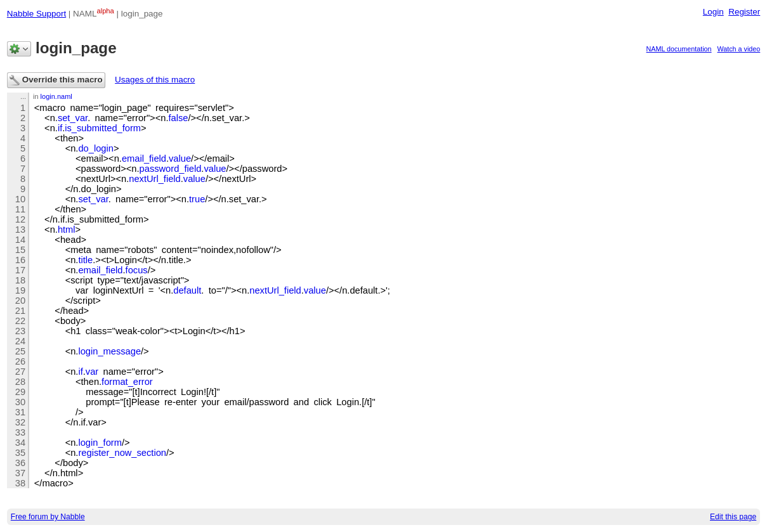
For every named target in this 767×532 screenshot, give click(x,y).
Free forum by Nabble (48, 517)
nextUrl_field (154, 179)
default (187, 290)
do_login (95, 148)
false (178, 118)
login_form (100, 443)
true (197, 199)
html (67, 230)
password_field (171, 169)
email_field (144, 159)
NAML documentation (679, 49)
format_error (127, 382)
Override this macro (56, 80)
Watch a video (739, 49)
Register (744, 12)
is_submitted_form (103, 128)
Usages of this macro (155, 80)
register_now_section (122, 453)
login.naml (56, 96)
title (85, 260)
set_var (73, 118)
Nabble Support (36, 14)
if (60, 128)
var (92, 372)
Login (713, 12)
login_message (109, 351)
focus (137, 270)
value (180, 159)
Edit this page (733, 517)
